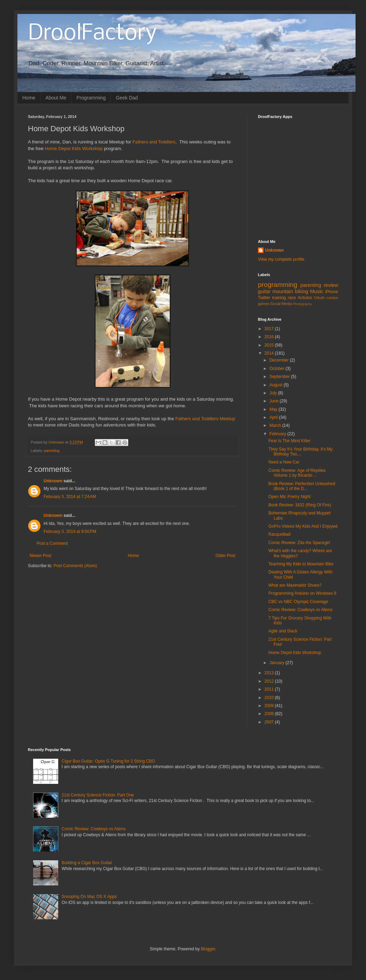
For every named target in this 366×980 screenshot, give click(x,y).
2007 (270, 722)
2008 (270, 714)
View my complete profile (281, 259)
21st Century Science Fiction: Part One (98, 795)
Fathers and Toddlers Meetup (204, 419)
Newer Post (40, 556)
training (279, 298)
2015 (270, 345)
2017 (270, 329)
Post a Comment (52, 543)
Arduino (305, 298)
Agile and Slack (283, 631)
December (280, 360)
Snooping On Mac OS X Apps (89, 897)
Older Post (225, 556)
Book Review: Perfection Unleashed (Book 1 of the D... (302, 486)
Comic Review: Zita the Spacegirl (299, 543)
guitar (264, 291)
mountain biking (290, 291)
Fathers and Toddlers (154, 142)
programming (278, 285)
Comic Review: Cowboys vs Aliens (300, 610)
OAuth (319, 298)
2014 (270, 353)
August (277, 385)
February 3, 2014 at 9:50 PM (70, 532)
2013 (270, 673)
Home (29, 98)
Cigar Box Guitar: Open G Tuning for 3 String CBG (108, 761)
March (276, 425)
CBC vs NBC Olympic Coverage (298, 602)
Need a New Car (284, 462)
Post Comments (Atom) (75, 566)
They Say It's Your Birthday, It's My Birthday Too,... (300, 452)
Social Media (281, 304)
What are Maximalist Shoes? (295, 585)
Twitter (264, 298)
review (331, 285)
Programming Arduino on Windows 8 (302, 593)
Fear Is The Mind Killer (289, 441)
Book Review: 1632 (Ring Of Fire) (300, 505)
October (277, 369)
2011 (270, 689)
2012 (270, 681)
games (264, 304)
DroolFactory (92, 34)
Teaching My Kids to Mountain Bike (301, 564)
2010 (270, 698)
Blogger (208, 949)
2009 (270, 706)
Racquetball (279, 534)
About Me (56, 98)
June (274, 401)
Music (317, 291)
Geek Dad (127, 98)
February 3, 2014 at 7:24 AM (70, 497)
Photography (302, 304)
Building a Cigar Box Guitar (87, 863)
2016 (270, 337)
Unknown (53, 481)
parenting (52, 451)
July (274, 393)
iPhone (332, 292)
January (277, 663)
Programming (91, 98)
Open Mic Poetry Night (289, 497)
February (278, 434)
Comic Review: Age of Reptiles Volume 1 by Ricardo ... (297, 473)
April (274, 417)
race (292, 298)
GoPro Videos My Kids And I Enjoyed (303, 526)
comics (332, 298)
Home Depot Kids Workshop (74, 149)
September (280, 377)
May (274, 409)
